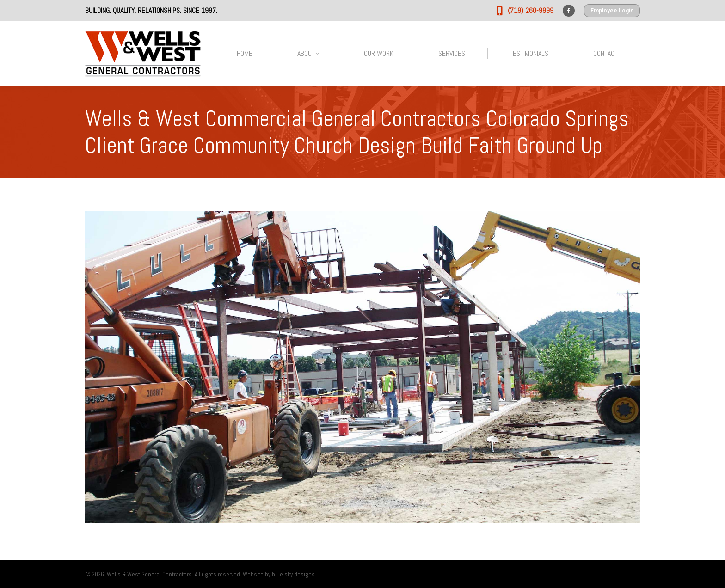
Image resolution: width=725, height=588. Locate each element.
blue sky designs (293, 574)
